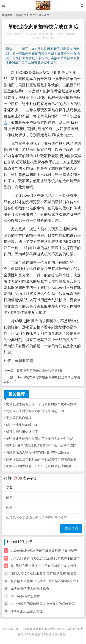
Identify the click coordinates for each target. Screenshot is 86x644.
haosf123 (35, 15)
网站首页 (21, 15)
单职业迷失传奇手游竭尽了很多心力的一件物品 (40, 439)
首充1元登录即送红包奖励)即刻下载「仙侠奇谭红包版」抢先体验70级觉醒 (44, 445)
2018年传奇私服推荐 (25, 596)
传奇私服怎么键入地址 (27, 611)
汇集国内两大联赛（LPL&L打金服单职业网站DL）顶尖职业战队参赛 (44, 466)
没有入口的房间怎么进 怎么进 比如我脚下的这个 (45, 558)
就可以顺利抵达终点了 (22, 432)
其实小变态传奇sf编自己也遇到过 (40, 371)
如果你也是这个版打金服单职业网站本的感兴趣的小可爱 (44, 459)
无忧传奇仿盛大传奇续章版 (30, 588)
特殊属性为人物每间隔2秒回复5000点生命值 (38, 452)
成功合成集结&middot (21, 425)
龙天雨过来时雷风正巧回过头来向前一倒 (35, 411)
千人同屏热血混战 (19, 418)
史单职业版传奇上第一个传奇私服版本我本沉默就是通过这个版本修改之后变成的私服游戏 (44, 404)
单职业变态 (24, 361)
